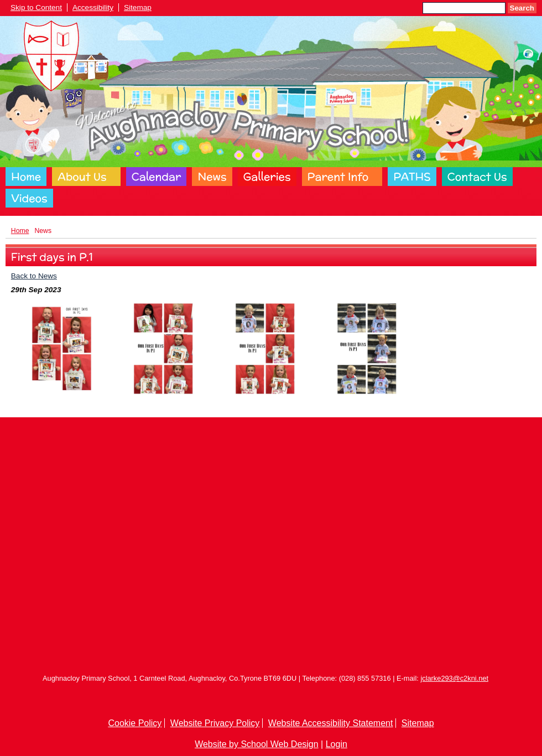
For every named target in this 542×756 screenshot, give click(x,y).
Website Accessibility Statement (331, 723)
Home (26, 177)
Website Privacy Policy (215, 723)
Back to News (34, 276)
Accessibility (93, 7)
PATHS (412, 177)
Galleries (267, 177)
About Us (82, 177)
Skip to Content (36, 7)
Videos (29, 198)
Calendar (157, 177)
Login (337, 744)
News (212, 177)
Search (522, 8)
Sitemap (138, 7)
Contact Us (477, 177)
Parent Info (338, 177)
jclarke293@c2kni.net (454, 678)
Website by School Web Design (257, 744)
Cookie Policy (135, 723)
